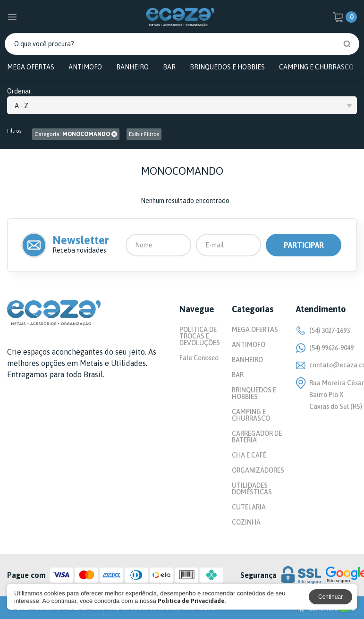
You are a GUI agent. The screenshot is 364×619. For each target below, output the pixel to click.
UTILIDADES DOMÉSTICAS (252, 489)
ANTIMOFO (85, 67)
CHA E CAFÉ (249, 455)
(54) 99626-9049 (325, 348)
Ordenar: (20, 91)
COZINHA (246, 522)
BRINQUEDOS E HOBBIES (227, 67)
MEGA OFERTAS (31, 67)
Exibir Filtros (144, 134)
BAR (169, 67)
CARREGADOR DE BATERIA (257, 437)
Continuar (330, 597)
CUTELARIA (249, 507)
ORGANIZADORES (258, 470)
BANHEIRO (132, 67)
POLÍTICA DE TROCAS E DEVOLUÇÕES (200, 336)
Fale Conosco (199, 358)
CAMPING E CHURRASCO (316, 67)
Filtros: (15, 131)
